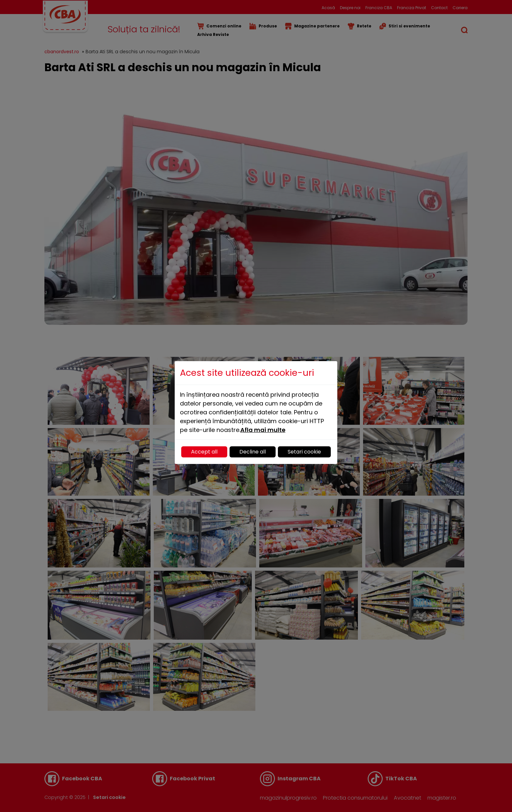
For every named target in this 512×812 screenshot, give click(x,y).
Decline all (253, 452)
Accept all (204, 452)
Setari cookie (304, 452)
